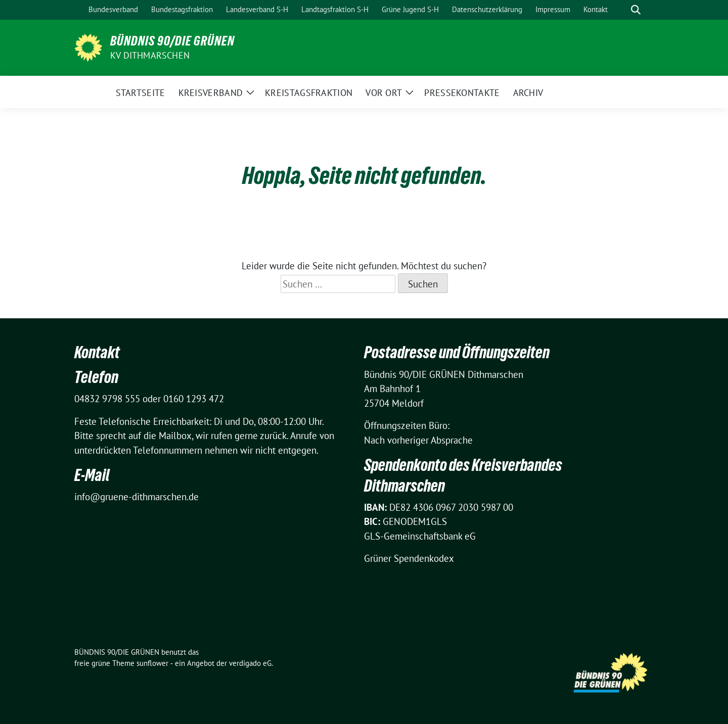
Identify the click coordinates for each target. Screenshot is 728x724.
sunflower (152, 663)
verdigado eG (250, 663)
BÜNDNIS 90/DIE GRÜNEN (172, 41)
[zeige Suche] (636, 10)
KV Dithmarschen (150, 55)
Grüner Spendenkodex (409, 558)
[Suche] (621, 10)
